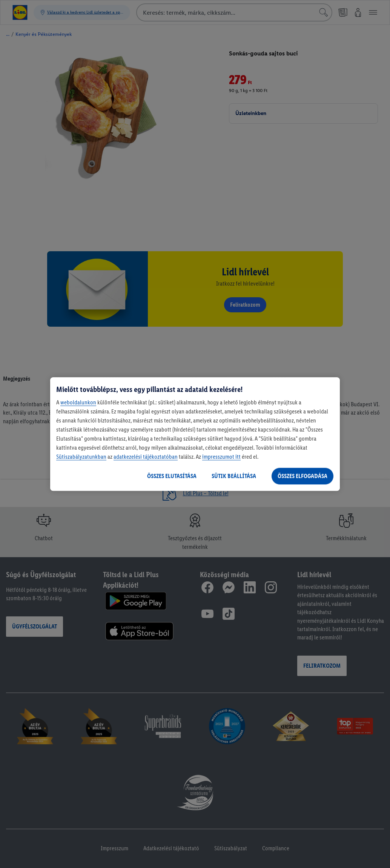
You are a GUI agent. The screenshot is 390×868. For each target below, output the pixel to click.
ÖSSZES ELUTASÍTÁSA (172, 476)
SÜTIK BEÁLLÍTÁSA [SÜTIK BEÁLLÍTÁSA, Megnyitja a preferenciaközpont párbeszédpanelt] (234, 476)
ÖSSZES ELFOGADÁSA (302, 476)
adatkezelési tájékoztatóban (146, 457)
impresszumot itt (221, 457)
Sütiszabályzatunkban (81, 457)
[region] (195, 434)
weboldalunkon (78, 402)
